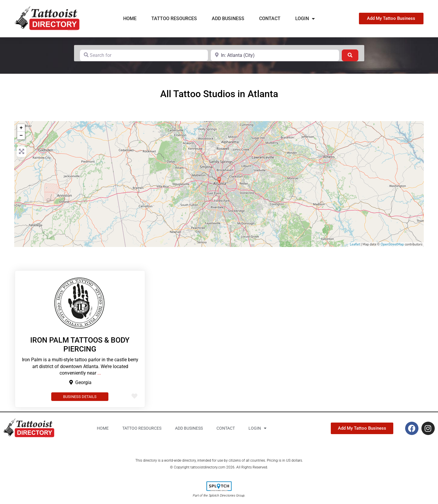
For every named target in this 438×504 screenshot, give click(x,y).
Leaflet (355, 244)
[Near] (275, 55)
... (99, 373)
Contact (270, 19)
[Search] (350, 55)
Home (130, 19)
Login (305, 19)
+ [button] (21, 128)
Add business (228, 19)
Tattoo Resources (174, 19)
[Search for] (144, 55)
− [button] (21, 136)
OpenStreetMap (392, 244)
